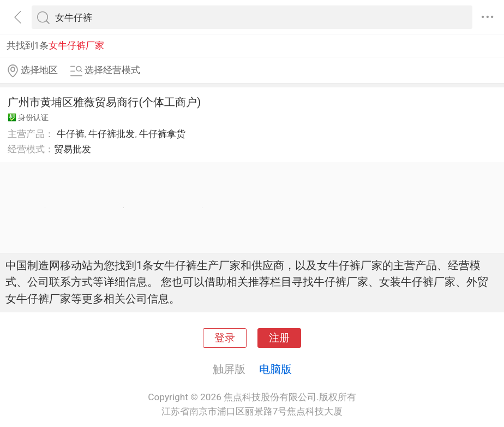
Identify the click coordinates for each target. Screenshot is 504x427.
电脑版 (275, 369)
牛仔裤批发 (112, 134)
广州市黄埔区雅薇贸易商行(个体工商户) (104, 102)
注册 (279, 338)
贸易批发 (73, 149)
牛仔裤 (71, 134)
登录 (225, 338)
